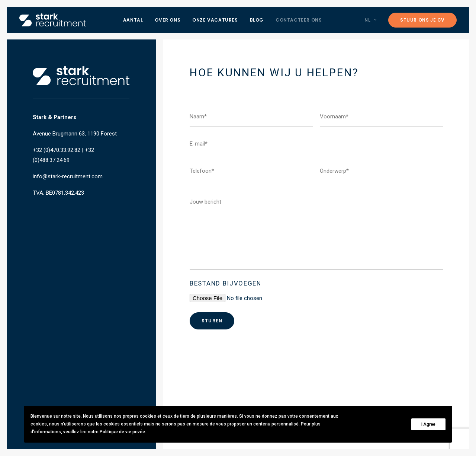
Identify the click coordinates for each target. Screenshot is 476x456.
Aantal (133, 20)
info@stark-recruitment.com (68, 176)
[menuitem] (133, 20)
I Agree (428, 424)
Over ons (168, 20)
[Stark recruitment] (53, 20)
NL (370, 20)
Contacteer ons (299, 20)
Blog (257, 20)
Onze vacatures (215, 20)
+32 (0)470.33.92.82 (57, 150)
